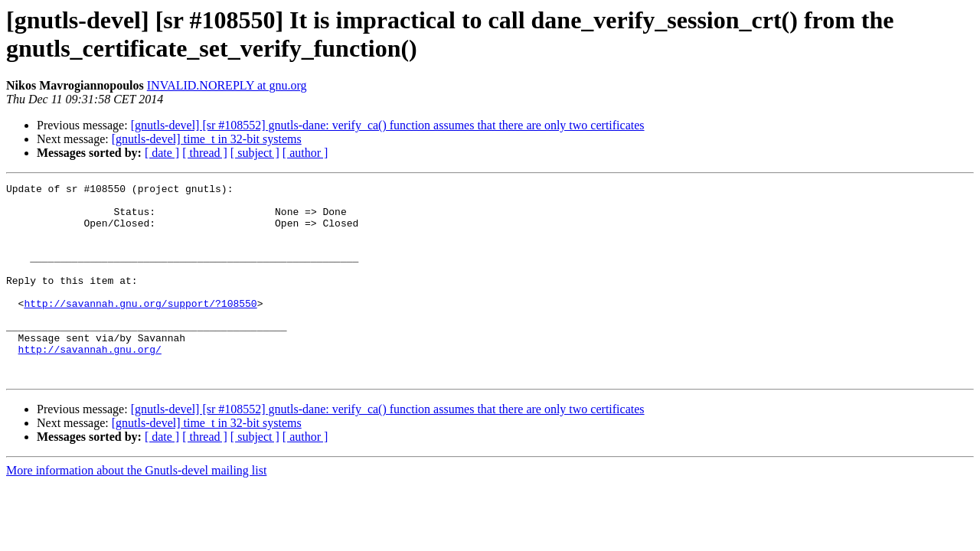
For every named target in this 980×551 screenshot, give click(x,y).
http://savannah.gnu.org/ (90, 383)
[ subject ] (255, 153)
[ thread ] (205, 153)
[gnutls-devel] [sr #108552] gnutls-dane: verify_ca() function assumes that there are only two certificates (388, 125)
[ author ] (305, 153)
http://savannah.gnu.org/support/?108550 (140, 328)
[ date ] (162, 153)
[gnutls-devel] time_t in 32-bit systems (207, 139)
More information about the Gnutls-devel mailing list (136, 509)
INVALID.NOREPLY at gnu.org (227, 85)
